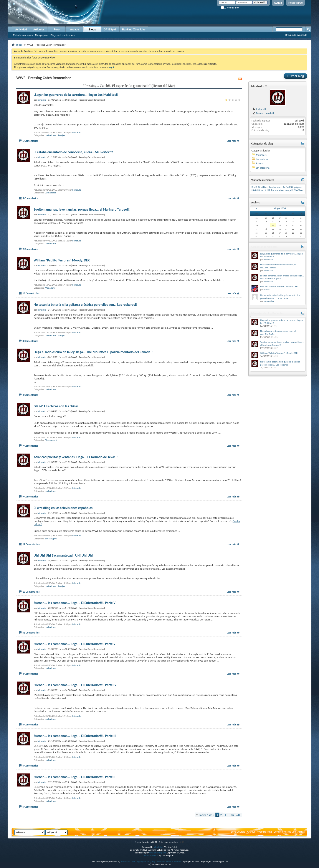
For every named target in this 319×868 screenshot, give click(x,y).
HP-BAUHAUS (259, 190)
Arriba (301, 832)
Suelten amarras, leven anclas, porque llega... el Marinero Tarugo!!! (82, 209)
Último (235, 815)
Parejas (61, 135)
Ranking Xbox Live (134, 30)
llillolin (270, 190)
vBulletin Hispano (158, 853)
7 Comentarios (30, 446)
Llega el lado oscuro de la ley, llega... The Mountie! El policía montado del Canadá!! (93, 352)
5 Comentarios (30, 141)
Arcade (75, 30)
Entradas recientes (23, 35)
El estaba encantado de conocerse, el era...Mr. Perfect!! (73, 152)
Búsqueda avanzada (296, 35)
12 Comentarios (31, 544)
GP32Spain (110, 30)
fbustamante (275, 187)
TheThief (299, 190)
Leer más (231, 141)
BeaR (254, 187)
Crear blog (295, 76)
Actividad (21, 30)
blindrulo (77, 132)
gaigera (298, 187)
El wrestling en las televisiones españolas (63, 508)
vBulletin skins (151, 856)
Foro (57, 30)
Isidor (267, 290)
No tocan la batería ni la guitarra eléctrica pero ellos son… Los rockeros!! (85, 305)
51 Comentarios (31, 633)
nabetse (279, 190)
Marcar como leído (264, 113)
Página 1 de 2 (207, 815)
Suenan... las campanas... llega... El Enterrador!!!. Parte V (75, 644)
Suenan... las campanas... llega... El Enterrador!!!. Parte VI (75, 603)
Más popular (42, 35)
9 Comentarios (30, 249)
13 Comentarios (31, 592)
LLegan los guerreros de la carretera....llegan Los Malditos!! (76, 95)
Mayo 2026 (280, 208)
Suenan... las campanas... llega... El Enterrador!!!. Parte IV (75, 685)
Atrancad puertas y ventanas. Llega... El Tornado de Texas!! (76, 457)
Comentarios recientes (264, 247)
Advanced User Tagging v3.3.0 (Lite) (138, 862)
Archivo (251, 832)
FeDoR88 (288, 187)
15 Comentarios (31, 293)
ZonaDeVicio (238, 832)
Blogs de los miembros (62, 35)
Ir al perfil (259, 109)
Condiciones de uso (285, 832)
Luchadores (50, 135)
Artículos (39, 30)
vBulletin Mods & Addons (169, 862)
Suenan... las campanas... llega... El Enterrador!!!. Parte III (75, 736)
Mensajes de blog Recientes (267, 313)
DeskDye (263, 187)
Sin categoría (51, 440)
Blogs (92, 30)
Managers (50, 288)
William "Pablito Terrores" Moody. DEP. (62, 260)
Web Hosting (265, 832)
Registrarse (296, 3)
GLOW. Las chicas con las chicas (56, 406)
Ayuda (278, 3)
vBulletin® (159, 847)
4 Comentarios (30, 395)
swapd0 (289, 190)
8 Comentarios (30, 341)
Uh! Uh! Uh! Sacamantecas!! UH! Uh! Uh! (63, 555)
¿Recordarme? (230, 8)
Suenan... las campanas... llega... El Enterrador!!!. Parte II (74, 777)
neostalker (269, 301)
